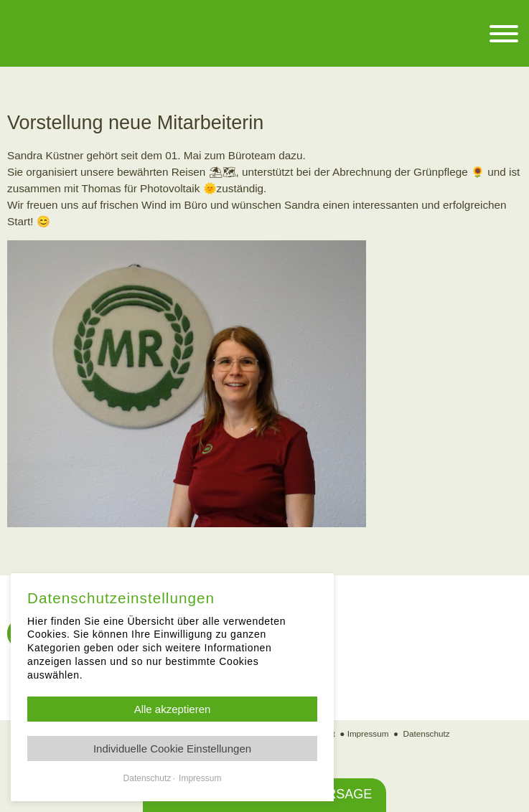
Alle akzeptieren (173, 709)
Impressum (368, 733)
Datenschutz (427, 733)
